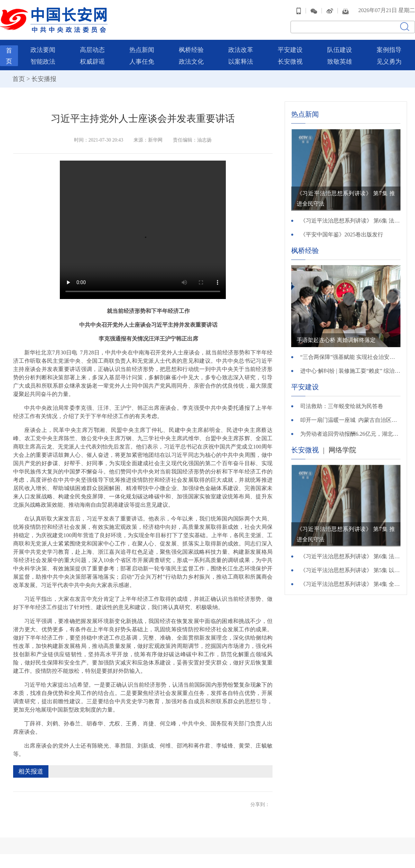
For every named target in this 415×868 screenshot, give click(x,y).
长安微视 (290, 62)
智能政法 (43, 62)
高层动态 (92, 50)
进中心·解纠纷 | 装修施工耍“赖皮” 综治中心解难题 (350, 371)
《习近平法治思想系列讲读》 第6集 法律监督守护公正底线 (350, 221)
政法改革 (241, 50)
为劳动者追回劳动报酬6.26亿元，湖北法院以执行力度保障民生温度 (350, 434)
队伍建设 (340, 50)
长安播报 (44, 79)
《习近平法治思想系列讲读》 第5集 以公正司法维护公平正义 (350, 570)
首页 (19, 79)
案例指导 (389, 50)
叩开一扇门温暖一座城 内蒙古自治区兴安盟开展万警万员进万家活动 (350, 420)
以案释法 (241, 62)
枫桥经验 (191, 50)
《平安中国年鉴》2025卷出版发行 (342, 234)
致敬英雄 (340, 62)
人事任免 (142, 62)
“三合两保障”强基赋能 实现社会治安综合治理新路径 (350, 357)
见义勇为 (389, 62)
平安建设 (290, 50)
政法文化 (191, 62)
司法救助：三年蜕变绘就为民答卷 (342, 406)
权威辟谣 (92, 62)
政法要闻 (43, 50)
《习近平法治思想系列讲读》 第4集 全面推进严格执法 (350, 584)
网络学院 (342, 450)
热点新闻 (142, 50)
